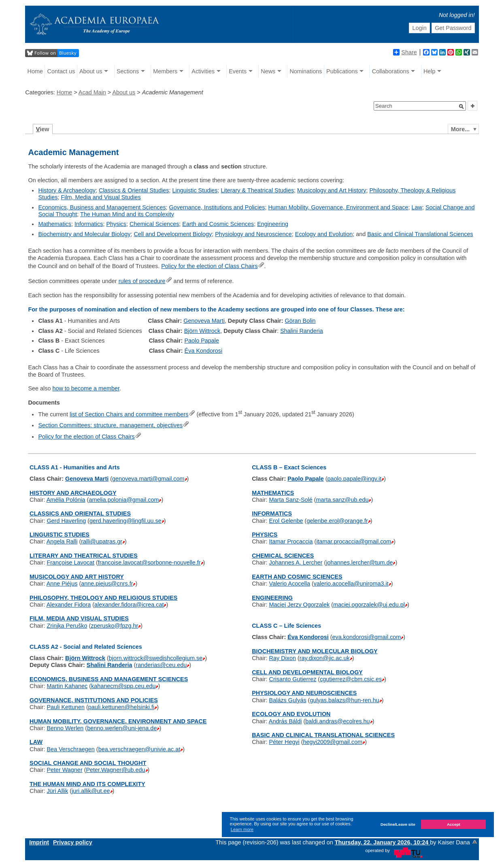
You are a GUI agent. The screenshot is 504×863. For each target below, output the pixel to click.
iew (43, 129)
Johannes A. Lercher (296, 563)
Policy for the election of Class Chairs (209, 266)
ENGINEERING (272, 598)
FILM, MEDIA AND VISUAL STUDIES (79, 618)
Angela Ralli (62, 541)
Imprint (39, 842)
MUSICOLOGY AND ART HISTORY (77, 577)
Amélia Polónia (66, 500)
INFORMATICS (272, 514)
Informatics (89, 224)
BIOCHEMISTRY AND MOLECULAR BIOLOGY (315, 651)
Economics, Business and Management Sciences (102, 207)
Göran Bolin (300, 321)
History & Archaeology (67, 190)
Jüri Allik (57, 791)
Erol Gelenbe (286, 521)
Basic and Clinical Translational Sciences (420, 234)
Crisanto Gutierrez (293, 679)
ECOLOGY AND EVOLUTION (291, 714)
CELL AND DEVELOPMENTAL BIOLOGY (307, 672)
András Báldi (285, 721)
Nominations (306, 71)
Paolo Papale (202, 341)
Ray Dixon (283, 658)
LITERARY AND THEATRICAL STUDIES (84, 556)
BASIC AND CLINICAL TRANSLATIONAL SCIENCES (323, 735)
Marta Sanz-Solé (291, 500)
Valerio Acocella (290, 584)
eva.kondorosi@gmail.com (367, 637)
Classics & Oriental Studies (134, 190)
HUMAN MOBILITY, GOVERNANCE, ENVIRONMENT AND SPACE (118, 721)
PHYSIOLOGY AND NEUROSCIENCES (304, 693)
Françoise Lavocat (70, 563)
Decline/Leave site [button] (398, 824)
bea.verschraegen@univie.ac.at (139, 749)
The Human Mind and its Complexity (127, 214)
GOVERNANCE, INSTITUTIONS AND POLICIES (94, 700)
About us (91, 71)
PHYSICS (265, 535)
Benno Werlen (65, 728)
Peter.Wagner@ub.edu (115, 770)
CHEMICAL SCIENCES (283, 556)
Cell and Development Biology (173, 234)
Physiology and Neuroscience (253, 234)
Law (417, 207)
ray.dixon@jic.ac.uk (325, 658)
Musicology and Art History (332, 190)
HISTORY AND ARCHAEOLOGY (73, 493)
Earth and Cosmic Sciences (218, 224)
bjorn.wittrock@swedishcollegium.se (156, 658)
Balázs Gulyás (288, 700)
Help (430, 71)
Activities (203, 71)
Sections (128, 71)
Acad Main (92, 92)
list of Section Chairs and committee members (129, 414)
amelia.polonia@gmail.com (124, 500)
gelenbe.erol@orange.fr (337, 521)
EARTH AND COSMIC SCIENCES (297, 577)
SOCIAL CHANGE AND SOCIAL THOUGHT (88, 763)
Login (420, 28)
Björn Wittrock (202, 331)
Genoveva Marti (204, 321)
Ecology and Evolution (324, 234)
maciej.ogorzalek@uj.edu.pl (369, 605)
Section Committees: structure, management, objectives (110, 425)
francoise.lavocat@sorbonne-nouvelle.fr (149, 563)
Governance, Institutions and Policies (217, 207)
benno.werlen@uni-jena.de (122, 728)
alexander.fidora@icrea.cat (129, 605)
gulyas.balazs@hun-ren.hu (344, 700)
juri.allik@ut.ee (91, 791)
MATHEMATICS (273, 493)
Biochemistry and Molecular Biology (84, 234)
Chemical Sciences (154, 224)
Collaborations (391, 71)
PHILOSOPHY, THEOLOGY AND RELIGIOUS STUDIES (103, 598)
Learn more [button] (242, 829)
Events (238, 71)
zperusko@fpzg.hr (114, 626)
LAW (36, 742)
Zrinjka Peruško (67, 626)
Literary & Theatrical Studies (258, 190)
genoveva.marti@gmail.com (148, 479)
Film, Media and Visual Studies (101, 197)
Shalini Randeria (302, 331)
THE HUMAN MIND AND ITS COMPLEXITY (87, 784)
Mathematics (55, 224)
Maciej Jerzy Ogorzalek (300, 605)
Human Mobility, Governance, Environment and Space (338, 207)
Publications (342, 71)
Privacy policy (73, 842)
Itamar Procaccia (291, 541)
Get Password (453, 28)
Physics (116, 224)
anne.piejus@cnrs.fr (107, 584)
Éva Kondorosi (204, 351)
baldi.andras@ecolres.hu (337, 721)
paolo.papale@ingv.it (355, 479)
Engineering (273, 224)
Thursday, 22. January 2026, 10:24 (383, 842)
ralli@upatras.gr (102, 541)
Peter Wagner (64, 770)
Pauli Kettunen (66, 707)
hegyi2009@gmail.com (333, 742)
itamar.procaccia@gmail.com (354, 541)
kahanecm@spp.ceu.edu (123, 686)
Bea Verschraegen (70, 749)
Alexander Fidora (69, 605)
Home (35, 71)
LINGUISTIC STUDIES (60, 535)
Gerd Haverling (66, 521)
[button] (461, 107)
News (268, 71)
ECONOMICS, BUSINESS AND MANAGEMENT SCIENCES (109, 679)
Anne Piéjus (62, 584)
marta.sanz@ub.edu (342, 500)
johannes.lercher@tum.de (359, 563)
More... (460, 129)
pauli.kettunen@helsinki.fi (121, 707)
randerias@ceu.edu (161, 665)
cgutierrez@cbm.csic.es (351, 679)
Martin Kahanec (67, 686)
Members (165, 71)
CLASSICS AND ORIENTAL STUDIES (80, 514)
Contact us (61, 71)
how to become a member (86, 388)
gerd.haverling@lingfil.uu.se (125, 521)
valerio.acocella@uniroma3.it (351, 584)
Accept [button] (454, 824)
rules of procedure (142, 281)
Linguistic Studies (195, 190)
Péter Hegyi (284, 742)
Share (405, 52)
